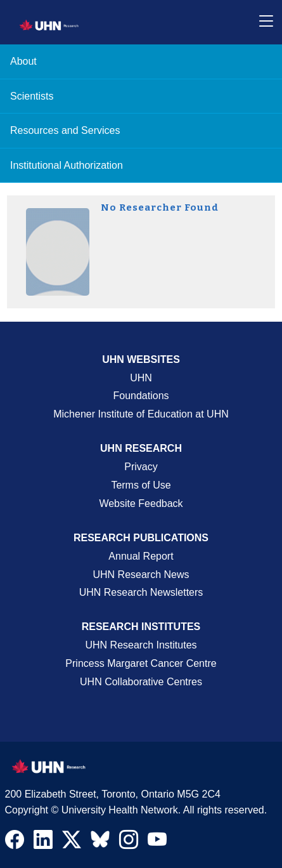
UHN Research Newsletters (141, 592)
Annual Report (141, 556)
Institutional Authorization (67, 165)
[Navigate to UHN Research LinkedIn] (43, 843)
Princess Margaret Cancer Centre (141, 663)
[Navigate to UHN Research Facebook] (15, 843)
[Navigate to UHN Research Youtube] (157, 843)
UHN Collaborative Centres (141, 682)
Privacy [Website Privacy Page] (141, 467)
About (23, 61)
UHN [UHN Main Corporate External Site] (141, 378)
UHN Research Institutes (141, 645)
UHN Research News (141, 575)
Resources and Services (65, 130)
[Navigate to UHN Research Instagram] (129, 843)
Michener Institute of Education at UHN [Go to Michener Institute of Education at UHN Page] (141, 414)
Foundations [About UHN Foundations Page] (141, 396)
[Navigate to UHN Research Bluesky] (100, 840)
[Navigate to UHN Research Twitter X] (72, 843)
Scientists (32, 96)
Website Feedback (141, 503)
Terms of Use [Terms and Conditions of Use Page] (141, 485)
